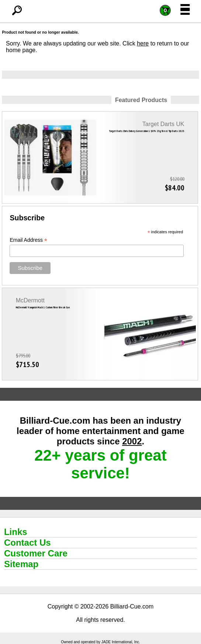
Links (16, 532)
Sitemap (21, 564)
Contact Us (27, 543)
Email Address (28, 240)
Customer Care (36, 553)
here (143, 43)
